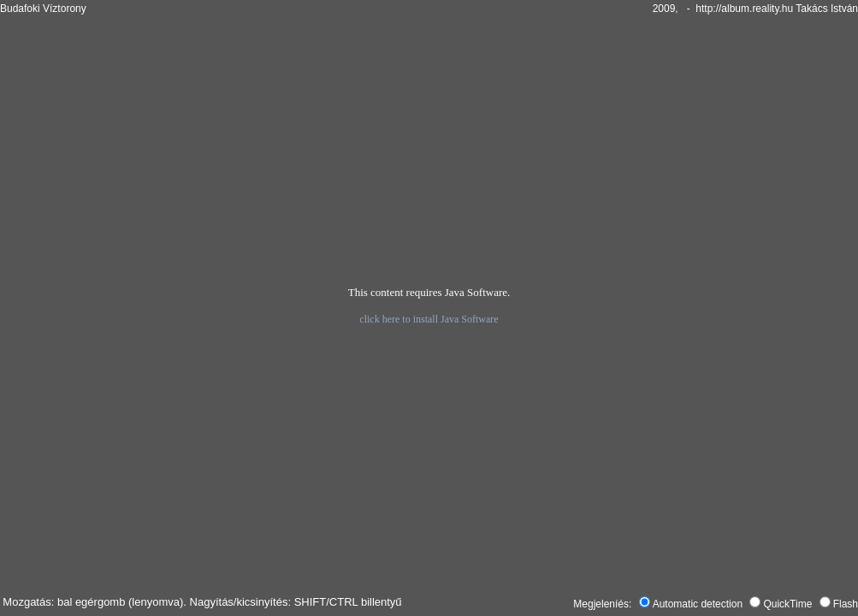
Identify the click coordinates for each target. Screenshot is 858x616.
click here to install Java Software (429, 319)
